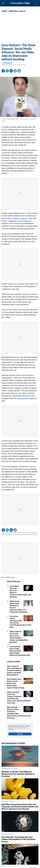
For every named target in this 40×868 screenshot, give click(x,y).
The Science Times (20, 3)
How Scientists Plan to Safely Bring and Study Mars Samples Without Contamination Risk (20, 651)
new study (7, 234)
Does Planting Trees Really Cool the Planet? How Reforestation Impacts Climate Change (16, 683)
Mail (19, 71)
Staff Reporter (8, 63)
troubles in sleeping (20, 218)
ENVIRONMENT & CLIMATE (10, 769)
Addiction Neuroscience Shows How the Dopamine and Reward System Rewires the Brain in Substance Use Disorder (20, 807)
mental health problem (26, 398)
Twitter (7, 71)
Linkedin (11, 71)
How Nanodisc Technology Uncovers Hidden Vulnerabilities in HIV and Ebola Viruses (18, 839)
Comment (15, 71)
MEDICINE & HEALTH (17, 11)
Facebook (3, 71)
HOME (4, 11)
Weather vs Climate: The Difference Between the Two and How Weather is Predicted (18, 774)
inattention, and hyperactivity (20, 221)
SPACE (4, 867)
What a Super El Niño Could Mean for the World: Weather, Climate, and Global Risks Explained (14, 670)
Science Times (33, 534)
